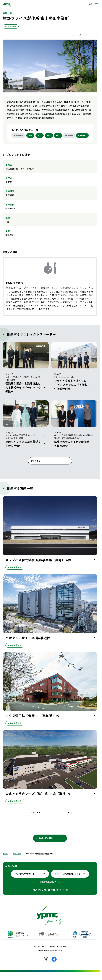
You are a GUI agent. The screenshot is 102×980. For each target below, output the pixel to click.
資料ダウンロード (27, 874)
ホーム (5, 853)
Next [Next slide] (95, 34)
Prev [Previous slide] (86, 34)
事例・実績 (17, 853)
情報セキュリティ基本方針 (58, 947)
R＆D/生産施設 (15, 283)
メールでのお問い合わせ (70, 874)
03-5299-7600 (41, 890)
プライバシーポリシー (40, 947)
